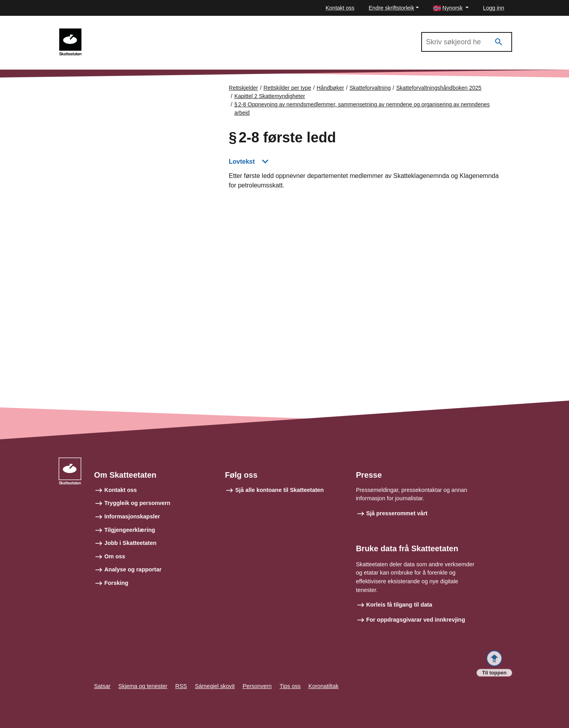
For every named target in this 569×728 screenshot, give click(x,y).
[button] (451, 8)
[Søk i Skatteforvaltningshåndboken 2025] (467, 42)
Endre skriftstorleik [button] (391, 8)
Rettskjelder (243, 88)
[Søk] (499, 42)
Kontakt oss (340, 8)
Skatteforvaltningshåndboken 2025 (138, 32)
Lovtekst (242, 162)
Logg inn (494, 8)
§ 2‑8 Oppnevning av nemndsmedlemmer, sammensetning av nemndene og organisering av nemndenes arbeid (362, 109)
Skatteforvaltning (370, 88)
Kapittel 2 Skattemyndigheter (270, 96)
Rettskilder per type (287, 88)
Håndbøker (330, 88)
